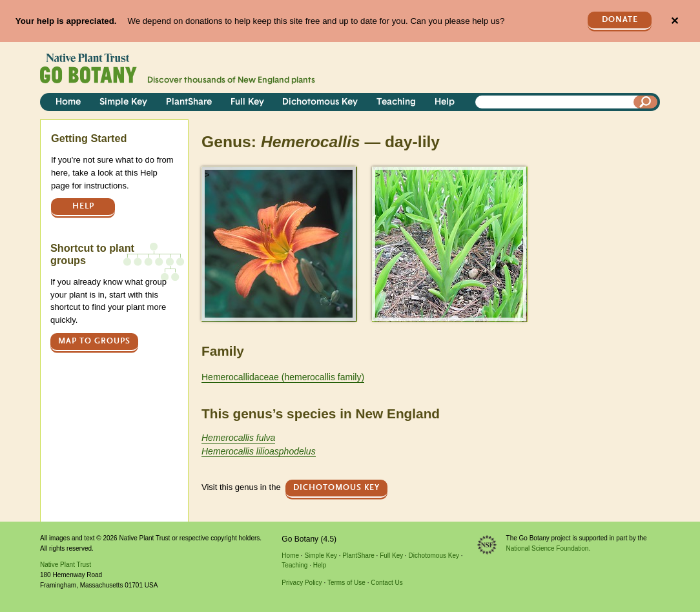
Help (445, 102)
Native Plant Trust (66, 565)
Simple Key (123, 102)
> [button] (207, 175)
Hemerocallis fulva (238, 438)
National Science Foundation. (549, 548)
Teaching (396, 102)
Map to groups (94, 341)
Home (68, 102)
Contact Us (386, 583)
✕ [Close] (674, 21)
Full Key (247, 102)
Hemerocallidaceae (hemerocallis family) (283, 377)
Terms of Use (346, 583)
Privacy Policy (302, 583)
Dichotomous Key (320, 102)
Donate (620, 20)
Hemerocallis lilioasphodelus (259, 451)
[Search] (646, 102)
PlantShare (189, 102)
